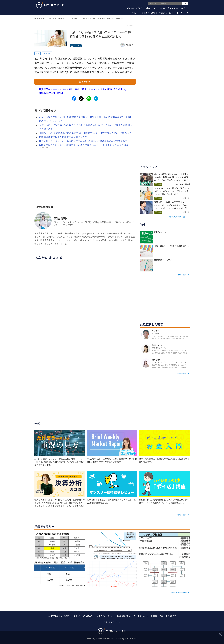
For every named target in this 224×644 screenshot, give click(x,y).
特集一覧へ (182, 275)
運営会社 (68, 616)
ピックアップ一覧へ (178, 217)
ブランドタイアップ (178, 8)
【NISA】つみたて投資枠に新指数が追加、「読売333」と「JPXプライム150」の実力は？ (85, 133)
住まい (163, 13)
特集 (149, 8)
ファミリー (182, 13)
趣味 (172, 13)
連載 (141, 8)
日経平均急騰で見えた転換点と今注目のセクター (64, 137)
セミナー (160, 8)
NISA (37, 53)
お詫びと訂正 (171, 616)
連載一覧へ (182, 515)
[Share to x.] (81, 99)
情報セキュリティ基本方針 (84, 616)
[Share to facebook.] (74, 99)
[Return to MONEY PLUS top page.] (50, 5)
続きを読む (85, 82)
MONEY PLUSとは (55, 616)
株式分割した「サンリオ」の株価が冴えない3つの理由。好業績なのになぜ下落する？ (83, 141)
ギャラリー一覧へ (179, 592)
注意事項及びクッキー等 (126, 616)
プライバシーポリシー (105, 616)
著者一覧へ (182, 373)
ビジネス (144, 13)
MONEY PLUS (40, 18)
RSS (162, 616)
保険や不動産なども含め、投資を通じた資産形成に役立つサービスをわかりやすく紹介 (84, 145)
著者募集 (154, 616)
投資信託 (47, 53)
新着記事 (132, 8)
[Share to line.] (89, 99)
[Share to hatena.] (96, 99)
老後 (154, 13)
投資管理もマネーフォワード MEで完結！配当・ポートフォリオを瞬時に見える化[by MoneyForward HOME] (82, 91)
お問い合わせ (143, 616)
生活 (135, 13)
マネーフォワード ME (112, 622)
